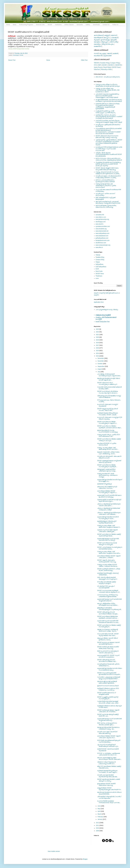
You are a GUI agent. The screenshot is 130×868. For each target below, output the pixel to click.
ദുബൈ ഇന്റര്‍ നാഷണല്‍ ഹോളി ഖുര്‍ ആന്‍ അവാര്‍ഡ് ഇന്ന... (109, 500)
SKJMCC (111, 65)
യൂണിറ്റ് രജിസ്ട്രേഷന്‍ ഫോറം (110, 293)
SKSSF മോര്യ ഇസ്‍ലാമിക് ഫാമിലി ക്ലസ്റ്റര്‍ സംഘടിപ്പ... (109, 780)
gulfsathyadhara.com (102, 238)
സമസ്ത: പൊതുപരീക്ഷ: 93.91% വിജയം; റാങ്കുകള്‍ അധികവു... (108, 565)
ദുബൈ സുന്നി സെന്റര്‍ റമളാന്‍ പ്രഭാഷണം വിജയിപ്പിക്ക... (107, 531)
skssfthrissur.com (101, 243)
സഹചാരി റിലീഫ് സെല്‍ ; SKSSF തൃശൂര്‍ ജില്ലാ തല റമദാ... (108, 635)
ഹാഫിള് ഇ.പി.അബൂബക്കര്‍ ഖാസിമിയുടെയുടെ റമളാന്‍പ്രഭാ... (109, 375)
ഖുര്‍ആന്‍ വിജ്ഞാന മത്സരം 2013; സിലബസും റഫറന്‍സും (108, 689)
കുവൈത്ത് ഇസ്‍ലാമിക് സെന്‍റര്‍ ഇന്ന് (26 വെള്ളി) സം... (110, 480)
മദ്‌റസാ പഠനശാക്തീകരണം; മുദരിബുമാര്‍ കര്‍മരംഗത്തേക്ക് (105, 181)
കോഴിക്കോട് (98, 38)
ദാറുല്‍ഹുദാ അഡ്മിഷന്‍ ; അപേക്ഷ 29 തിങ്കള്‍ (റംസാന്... (109, 457)
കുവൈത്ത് (107, 56)
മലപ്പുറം (107, 38)
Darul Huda (99, 271)
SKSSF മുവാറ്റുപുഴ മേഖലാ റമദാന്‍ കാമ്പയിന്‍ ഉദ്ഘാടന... (108, 643)
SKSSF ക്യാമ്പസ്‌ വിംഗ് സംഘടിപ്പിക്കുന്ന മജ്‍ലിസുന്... (108, 383)
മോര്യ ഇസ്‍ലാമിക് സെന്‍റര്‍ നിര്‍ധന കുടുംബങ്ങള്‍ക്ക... (109, 793)
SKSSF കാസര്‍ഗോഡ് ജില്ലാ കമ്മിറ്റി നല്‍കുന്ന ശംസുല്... (109, 440)
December (101, 358)
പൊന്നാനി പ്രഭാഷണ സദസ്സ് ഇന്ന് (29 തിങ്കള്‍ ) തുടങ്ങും (110, 418)
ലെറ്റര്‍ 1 (96, 293)
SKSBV (105, 65)
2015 (98, 351)
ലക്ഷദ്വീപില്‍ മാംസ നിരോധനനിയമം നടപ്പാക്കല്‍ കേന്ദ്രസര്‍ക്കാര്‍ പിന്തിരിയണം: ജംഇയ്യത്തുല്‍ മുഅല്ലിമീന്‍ (108, 106)
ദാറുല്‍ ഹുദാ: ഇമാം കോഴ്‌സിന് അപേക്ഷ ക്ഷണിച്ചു (107, 732)
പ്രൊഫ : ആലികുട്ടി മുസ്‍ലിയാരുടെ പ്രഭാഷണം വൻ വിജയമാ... (109, 513)
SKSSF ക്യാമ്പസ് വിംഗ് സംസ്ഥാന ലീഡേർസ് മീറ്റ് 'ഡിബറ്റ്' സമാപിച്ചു (107, 137)
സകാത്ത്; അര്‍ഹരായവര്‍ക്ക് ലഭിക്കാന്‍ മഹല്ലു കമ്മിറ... (109, 388)
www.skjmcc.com (101, 217)
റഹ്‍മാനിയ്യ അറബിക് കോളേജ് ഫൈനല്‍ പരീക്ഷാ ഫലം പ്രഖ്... (108, 702)
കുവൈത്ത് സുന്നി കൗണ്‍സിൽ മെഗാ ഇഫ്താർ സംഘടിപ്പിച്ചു (109, 496)
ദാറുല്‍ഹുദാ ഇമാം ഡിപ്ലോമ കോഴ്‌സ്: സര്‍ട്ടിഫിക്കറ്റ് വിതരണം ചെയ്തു (108, 177)
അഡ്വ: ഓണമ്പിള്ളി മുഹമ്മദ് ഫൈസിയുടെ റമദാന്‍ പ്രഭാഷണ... (109, 758)
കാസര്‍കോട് (99, 35)
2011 (98, 825)
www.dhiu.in (99, 247)
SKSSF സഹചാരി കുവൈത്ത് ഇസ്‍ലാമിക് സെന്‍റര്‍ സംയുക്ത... (109, 674)
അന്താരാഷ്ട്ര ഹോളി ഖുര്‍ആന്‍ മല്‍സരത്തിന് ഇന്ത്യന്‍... (107, 682)
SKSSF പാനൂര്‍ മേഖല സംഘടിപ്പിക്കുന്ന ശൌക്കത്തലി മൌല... (110, 548)
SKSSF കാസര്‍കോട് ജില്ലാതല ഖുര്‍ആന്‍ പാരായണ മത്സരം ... (108, 617)
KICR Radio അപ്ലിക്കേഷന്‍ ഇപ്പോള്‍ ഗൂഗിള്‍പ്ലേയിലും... (109, 741)
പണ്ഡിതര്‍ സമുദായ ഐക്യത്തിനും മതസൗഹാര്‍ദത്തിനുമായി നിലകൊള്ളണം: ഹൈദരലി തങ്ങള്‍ (107, 96)
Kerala (21, 55)
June (99, 806)
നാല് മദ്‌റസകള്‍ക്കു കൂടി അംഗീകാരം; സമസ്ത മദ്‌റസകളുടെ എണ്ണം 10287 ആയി (109, 121)
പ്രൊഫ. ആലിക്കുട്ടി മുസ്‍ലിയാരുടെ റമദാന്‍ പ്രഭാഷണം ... (109, 505)
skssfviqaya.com (101, 222)
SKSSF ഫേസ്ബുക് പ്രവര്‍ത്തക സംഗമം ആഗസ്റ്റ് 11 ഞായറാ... (108, 392)
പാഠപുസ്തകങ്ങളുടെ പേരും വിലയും (107, 310)
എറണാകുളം (105, 40)
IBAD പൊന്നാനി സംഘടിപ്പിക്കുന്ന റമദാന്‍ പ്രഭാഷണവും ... (108, 652)
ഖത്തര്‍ (115, 53)
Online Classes (69, 25)
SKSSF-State (116, 67)
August (100, 369)
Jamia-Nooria (98, 67)
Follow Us (115, 25)
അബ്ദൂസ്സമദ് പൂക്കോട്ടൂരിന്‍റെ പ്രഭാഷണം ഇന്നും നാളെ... (107, 470)
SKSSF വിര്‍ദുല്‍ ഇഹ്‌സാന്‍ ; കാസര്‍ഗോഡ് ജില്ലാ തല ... (107, 661)
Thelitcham (99, 276)
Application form (99, 302)
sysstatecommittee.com (103, 226)
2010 (98, 828)
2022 (98, 332)
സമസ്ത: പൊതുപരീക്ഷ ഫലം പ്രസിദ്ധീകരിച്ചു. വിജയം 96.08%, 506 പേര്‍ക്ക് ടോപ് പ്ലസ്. (108, 90)
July (99, 372)
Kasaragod (16, 55)
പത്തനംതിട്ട (113, 42)
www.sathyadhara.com (102, 233)
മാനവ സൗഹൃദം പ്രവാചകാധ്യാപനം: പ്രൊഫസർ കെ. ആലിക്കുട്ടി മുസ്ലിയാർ (109, 159)
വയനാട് (114, 35)
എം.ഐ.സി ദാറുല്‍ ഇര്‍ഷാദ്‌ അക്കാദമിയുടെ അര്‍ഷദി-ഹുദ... (108, 745)
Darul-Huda (107, 67)
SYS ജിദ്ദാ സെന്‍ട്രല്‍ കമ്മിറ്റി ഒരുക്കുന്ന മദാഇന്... (107, 583)
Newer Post (12, 60)
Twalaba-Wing (105, 63)
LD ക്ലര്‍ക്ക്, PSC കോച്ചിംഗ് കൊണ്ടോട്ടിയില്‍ (106, 587)
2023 (98, 329)
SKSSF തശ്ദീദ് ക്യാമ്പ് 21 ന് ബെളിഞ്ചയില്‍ (106, 694)
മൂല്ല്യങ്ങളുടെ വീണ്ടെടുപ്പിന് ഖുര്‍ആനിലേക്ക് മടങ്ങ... (107, 522)
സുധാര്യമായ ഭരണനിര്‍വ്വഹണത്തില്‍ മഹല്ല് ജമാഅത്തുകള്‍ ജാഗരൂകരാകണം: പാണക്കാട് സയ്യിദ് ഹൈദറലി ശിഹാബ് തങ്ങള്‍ (109, 131)
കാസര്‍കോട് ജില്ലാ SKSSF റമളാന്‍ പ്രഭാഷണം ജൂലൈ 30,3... (109, 737)
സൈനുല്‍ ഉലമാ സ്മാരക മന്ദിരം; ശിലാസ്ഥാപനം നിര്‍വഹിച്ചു (106, 206)
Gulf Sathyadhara (101, 267)
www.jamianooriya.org (102, 219)
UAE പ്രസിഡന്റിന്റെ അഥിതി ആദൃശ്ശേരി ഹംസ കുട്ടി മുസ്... (108, 578)
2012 (98, 823)
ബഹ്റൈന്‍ (98, 56)
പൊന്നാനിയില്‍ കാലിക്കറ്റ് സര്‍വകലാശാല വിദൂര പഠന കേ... (109, 802)
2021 (98, 335)
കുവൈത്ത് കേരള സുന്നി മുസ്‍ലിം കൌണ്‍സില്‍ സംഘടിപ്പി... (108, 539)
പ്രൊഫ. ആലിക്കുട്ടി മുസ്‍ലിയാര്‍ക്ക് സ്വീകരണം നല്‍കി (109, 509)
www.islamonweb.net (102, 231)
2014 (98, 353)
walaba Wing (100, 257)
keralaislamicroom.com (103, 240)
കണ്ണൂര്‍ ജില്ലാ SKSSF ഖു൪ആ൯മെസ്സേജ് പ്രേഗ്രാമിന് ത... (109, 789)
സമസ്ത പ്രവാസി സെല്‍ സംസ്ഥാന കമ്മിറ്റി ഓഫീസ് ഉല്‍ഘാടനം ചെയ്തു (107, 173)
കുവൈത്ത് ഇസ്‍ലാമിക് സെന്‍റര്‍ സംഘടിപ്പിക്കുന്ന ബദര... (108, 518)
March (100, 814)
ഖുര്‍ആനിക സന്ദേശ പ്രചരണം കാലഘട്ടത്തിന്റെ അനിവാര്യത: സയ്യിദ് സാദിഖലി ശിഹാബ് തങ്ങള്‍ (109, 117)
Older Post (84, 60)
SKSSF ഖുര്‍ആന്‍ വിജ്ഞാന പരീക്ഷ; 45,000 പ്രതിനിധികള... (109, 570)
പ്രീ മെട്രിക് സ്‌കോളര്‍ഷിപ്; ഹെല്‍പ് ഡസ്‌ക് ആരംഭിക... (109, 797)
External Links (40, 25)
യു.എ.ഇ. (103, 53)
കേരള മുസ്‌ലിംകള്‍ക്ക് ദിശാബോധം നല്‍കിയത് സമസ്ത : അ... (108, 728)
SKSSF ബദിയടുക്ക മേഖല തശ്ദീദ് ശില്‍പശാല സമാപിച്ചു (108, 648)
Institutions (58, 25)
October (100, 364)
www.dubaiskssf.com (102, 236)
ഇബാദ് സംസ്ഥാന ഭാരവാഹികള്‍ (108, 686)
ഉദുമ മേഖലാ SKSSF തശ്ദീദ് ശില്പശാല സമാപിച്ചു (106, 784)
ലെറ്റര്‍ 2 (96, 295)
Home (8, 25)
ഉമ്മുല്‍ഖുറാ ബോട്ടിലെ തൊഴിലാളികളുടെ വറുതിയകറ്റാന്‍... (110, 609)
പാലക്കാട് (114, 38)
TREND (96, 63)
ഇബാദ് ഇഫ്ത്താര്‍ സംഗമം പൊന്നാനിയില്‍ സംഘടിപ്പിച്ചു (107, 431)
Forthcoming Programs (26, 25)
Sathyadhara (99, 264)
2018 (98, 343)
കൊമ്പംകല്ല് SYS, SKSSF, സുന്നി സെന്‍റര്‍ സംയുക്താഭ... (108, 656)
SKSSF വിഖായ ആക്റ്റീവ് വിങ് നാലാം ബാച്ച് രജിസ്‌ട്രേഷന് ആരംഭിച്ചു (107, 169)
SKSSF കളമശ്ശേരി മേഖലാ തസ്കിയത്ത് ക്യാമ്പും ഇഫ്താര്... (109, 461)
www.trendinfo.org (101, 229)
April (99, 811)
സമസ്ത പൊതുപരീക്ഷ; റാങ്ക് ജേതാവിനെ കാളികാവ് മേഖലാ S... (109, 526)
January (100, 819)
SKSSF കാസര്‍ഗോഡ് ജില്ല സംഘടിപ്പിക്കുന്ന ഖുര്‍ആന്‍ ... (107, 466)
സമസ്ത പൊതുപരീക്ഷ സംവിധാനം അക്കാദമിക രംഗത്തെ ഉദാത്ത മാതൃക (108, 85)
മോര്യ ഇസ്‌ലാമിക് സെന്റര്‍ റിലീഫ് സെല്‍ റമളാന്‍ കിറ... (108, 379)
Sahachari (97, 69)
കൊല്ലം (97, 44)
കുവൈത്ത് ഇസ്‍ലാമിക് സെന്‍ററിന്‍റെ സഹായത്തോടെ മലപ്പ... (110, 669)
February (100, 817)
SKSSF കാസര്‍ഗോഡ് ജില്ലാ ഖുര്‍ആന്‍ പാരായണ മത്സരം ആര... (109, 427)
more (97, 278)
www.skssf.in (100, 224)
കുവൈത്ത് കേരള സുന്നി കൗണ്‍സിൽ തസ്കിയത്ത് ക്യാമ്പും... (109, 720)
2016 (98, 348)
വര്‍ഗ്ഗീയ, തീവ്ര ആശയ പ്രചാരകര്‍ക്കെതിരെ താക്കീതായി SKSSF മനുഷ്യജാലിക (109, 154)
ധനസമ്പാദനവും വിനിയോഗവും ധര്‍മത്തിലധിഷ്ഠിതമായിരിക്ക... (108, 596)
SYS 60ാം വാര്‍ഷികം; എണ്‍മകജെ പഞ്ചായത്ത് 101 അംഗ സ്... (108, 754)
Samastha (80, 25)
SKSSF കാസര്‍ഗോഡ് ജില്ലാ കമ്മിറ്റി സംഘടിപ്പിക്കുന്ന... (109, 626)
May (99, 809)
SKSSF (50, 25)
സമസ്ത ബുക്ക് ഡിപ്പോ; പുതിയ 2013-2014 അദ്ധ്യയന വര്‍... (109, 435)
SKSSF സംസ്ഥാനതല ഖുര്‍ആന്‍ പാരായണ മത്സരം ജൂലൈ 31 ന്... (109, 591)
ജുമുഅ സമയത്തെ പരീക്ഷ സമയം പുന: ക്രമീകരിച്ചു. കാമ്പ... (108, 453)
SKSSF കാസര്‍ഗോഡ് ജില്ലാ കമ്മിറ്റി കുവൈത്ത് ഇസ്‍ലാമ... (109, 535)
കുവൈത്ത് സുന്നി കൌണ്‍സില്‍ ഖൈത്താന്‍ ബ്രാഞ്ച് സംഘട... (108, 622)
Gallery (88, 25)
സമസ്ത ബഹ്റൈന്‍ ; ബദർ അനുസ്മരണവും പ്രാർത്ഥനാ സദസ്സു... (107, 475)
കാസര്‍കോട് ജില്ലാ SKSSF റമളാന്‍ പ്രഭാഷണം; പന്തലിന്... (109, 557)
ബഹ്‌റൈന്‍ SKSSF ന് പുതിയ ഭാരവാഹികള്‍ (107, 444)
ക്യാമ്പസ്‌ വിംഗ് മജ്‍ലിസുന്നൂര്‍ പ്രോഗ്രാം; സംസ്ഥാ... (107, 487)
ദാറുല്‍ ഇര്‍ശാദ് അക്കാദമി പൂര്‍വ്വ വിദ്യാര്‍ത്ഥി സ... (108, 665)
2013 (98, 356)
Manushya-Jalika (106, 69)
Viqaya (98, 262)
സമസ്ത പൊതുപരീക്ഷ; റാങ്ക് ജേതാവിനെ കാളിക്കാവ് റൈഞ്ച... (109, 552)
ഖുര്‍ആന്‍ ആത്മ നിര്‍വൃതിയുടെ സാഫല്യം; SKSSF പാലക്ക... (108, 414)
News (15, 25)
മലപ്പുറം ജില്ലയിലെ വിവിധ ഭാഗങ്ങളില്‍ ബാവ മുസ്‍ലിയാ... (108, 604)
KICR (97, 269)
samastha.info (100, 215)
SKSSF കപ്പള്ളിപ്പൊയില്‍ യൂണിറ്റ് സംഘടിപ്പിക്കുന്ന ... (108, 698)
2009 (98, 831)
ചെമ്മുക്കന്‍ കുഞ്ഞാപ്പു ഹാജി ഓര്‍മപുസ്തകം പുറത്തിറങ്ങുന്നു (106, 112)
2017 (98, 345)
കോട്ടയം (97, 42)
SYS (95, 65)
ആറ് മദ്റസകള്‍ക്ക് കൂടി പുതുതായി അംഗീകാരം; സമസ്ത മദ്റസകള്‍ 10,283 (108, 202)
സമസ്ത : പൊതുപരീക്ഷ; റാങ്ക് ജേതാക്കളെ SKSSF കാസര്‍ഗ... (108, 448)
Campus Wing (100, 260)
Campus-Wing (115, 63)
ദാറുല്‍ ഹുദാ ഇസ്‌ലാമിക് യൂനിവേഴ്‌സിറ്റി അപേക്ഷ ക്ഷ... (108, 776)
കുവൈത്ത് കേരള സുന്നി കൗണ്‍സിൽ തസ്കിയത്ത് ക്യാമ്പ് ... (109, 600)
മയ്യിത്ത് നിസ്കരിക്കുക (105, 484)
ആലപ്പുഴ (104, 42)
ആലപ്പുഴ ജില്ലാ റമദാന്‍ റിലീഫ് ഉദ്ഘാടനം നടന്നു (107, 639)
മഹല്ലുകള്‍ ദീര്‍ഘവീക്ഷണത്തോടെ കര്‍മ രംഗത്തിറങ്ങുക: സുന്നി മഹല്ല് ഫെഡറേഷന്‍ (109, 149)
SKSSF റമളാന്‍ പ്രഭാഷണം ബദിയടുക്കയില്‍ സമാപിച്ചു (107, 561)
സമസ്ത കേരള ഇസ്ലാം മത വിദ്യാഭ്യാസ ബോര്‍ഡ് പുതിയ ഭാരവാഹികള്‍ (106, 186)
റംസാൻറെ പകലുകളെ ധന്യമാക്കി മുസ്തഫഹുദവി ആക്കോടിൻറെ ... (109, 678)
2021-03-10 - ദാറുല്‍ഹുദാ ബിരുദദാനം (108, 77)
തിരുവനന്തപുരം (108, 44)
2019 (98, 340)
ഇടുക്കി (114, 40)
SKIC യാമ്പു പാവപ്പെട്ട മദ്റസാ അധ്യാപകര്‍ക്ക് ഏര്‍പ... (107, 724)
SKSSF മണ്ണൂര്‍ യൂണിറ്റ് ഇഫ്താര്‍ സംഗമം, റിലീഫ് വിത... (108, 410)
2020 (98, 337)
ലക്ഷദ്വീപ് (98, 46)
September (101, 366)
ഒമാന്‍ (109, 53)
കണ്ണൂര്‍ (107, 35)
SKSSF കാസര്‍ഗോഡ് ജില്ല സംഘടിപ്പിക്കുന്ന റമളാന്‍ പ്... (107, 422)
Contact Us (106, 25)
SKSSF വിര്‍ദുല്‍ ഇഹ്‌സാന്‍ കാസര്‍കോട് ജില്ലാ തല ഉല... (108, 613)
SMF (99, 65)
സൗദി (96, 53)
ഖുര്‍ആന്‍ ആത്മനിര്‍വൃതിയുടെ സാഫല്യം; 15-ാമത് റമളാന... (107, 771)
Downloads (96, 25)
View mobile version (54, 851)
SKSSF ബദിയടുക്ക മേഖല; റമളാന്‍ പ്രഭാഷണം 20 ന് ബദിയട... (108, 711)
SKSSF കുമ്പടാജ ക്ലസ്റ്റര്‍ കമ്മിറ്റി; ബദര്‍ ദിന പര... (108, 715)
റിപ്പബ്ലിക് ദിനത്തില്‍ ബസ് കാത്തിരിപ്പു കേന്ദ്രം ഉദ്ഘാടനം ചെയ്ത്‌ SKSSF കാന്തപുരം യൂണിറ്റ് (108, 164)
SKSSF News (100, 274)
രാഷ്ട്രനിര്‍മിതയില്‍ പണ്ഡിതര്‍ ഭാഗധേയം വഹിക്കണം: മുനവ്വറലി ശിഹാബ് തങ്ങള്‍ (109, 100)
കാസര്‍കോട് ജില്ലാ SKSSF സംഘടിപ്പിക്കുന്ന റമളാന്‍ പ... (107, 492)
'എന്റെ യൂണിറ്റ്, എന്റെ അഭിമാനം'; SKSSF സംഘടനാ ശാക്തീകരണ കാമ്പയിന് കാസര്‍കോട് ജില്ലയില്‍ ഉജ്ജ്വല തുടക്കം (109, 142)
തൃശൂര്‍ (97, 40)
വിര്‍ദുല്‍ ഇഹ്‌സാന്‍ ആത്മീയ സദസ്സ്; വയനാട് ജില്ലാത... (109, 397)
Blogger (85, 859)
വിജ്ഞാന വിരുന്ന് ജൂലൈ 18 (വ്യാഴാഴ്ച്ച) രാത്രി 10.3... (106, 763)
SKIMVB (118, 65)
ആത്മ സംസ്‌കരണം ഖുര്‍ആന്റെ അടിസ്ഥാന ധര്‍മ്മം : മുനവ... (108, 630)
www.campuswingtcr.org (103, 245)
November (101, 361)
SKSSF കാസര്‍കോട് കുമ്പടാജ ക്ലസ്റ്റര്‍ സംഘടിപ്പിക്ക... (107, 544)
